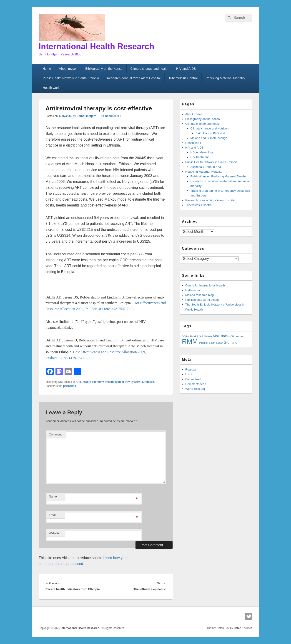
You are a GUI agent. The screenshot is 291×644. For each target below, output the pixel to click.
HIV (128, 382)
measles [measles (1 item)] (239, 336)
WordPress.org (195, 389)
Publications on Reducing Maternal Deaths (218, 176)
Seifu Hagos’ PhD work (211, 133)
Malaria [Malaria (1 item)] (208, 336)
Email (53, 515)
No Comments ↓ (111, 116)
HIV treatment (200, 157)
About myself (68, 69)
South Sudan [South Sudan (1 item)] (216, 343)
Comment (56, 434)
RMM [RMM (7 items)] (190, 341)
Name (53, 496)
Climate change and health (149, 69)
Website (54, 533)
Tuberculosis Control (183, 78)
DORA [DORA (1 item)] (185, 336)
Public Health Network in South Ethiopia (71, 78)
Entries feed (193, 379)
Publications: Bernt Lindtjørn (204, 300)
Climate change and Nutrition (210, 128)
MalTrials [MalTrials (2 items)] (220, 336)
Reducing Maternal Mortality (225, 78)
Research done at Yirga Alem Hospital (134, 78)
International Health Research (96, 46)
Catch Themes (243, 628)
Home (47, 69)
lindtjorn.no (193, 290)
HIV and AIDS (186, 69)
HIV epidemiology (202, 152)
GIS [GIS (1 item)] (201, 336)
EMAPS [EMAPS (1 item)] (194, 336)
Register (191, 369)
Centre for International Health (205, 285)
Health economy (93, 382)
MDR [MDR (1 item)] (231, 336)
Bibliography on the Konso (104, 69)
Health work (51, 88)
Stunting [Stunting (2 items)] (231, 342)
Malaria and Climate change (209, 138)
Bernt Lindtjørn (87, 116)
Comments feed (196, 384)
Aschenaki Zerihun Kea (206, 167)
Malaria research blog (199, 295)
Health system (114, 382)
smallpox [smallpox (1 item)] (203, 343)
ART (79, 382)
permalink (69, 386)
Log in (189, 374)
